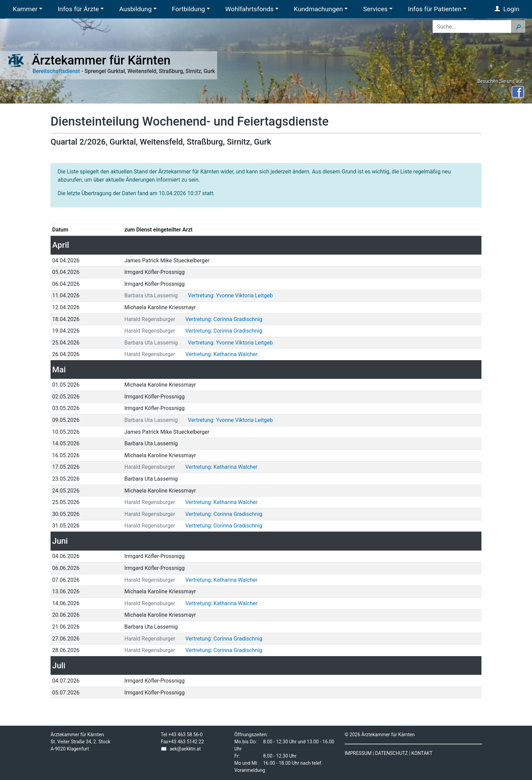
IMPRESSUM (358, 753)
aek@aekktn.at (185, 749)
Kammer (25, 9)
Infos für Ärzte (78, 9)
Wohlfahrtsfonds (250, 9)
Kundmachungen (318, 9)
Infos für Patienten (435, 9)
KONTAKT (422, 753)
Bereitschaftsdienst (56, 71)
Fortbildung (188, 9)
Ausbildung (135, 9)
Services (375, 9)
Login (507, 9)
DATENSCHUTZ (391, 753)
